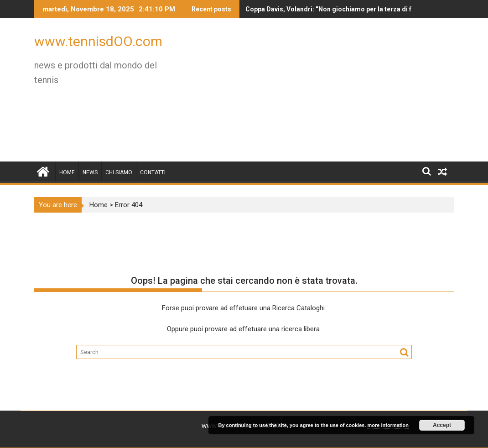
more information (388, 425)
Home (67, 172)
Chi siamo (119, 172)
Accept (442, 425)
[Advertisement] (311, 94)
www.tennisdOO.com (98, 41)
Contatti (153, 172)
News (90, 172)
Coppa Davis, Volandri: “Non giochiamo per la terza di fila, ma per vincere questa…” (334, 9)
